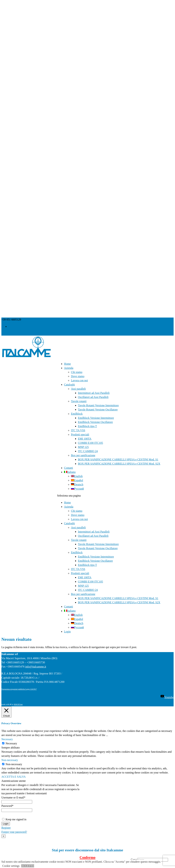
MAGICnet (18, 704)
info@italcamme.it (36, 667)
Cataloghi (69, 385)
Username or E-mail (13, 798)
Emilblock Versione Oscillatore (95, 422)
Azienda (69, 368)
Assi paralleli (78, 389)
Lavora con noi (79, 380)
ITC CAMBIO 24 (88, 451)
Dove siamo (78, 376)
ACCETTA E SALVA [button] (13, 777)
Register (6, 828)
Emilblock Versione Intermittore (96, 418)
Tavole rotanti (79, 401)
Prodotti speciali (80, 435)
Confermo (88, 857)
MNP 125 (83, 447)
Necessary (11, 743)
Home (67, 364)
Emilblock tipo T (87, 426)
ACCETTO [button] (28, 866)
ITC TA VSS (78, 430)
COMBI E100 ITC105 (90, 443)
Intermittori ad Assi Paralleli (94, 393)
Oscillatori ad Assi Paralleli (93, 397)
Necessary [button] (7, 739)
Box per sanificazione (83, 455)
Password (7, 806)
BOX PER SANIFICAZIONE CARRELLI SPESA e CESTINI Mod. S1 (118, 459)
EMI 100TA (85, 439)
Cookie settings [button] (11, 866)
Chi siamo (77, 372)
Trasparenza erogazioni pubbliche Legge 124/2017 (19, 689)
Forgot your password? (14, 832)
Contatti (69, 468)
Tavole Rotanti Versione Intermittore (98, 405)
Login (12, 326)
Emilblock (77, 414)
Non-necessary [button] (10, 760)
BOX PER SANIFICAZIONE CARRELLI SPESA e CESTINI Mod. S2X (119, 464)
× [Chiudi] (3, 836)
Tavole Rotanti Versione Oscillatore (98, 410)
